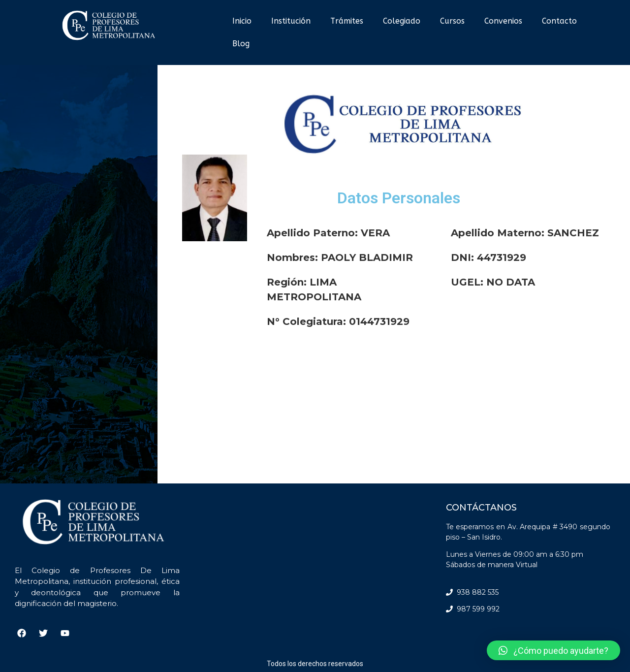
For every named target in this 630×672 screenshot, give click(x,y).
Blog (241, 44)
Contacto (559, 21)
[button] (553, 650)
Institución (291, 21)
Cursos (452, 21)
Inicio (242, 21)
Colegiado (402, 21)
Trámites (347, 21)
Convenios (503, 21)
